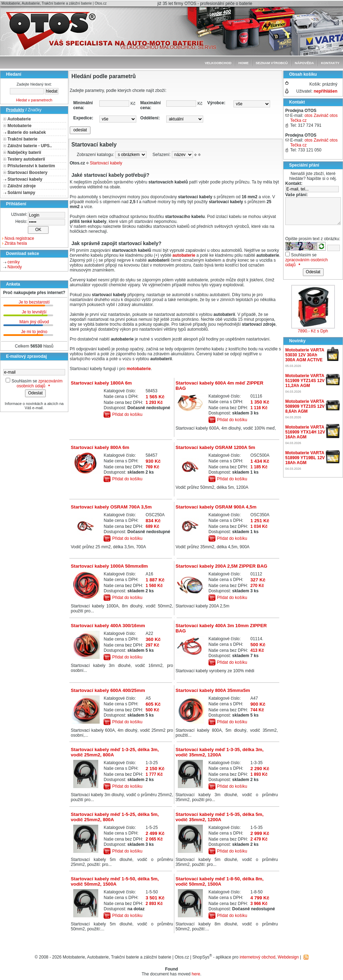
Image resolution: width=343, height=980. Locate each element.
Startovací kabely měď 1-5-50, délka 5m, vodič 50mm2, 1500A (115, 881)
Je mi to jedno (34, 332)
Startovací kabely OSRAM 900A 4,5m (216, 507)
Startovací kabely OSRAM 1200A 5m (215, 447)
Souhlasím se (24, 381)
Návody (15, 267)
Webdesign (288, 957)
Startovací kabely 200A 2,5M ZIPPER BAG (221, 566)
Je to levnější (34, 312)
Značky (35, 110)
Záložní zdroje (21, 186)
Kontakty (330, 63)
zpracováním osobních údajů (39, 383)
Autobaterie (19, 119)
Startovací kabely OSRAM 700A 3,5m (111, 507)
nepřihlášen (326, 91)
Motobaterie (19, 126)
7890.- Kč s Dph (313, 331)
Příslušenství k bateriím (31, 166)
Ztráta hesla (16, 243)
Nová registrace (19, 238)
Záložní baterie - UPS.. (30, 146)
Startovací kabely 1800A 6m (101, 383)
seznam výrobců (272, 63)
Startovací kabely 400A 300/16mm (108, 626)
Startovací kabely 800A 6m (100, 447)
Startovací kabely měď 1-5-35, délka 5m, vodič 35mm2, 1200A (219, 817)
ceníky (14, 262)
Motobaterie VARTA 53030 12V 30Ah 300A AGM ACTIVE (305, 355)
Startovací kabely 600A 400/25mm (108, 690)
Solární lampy (21, 193)
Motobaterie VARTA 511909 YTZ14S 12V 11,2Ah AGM (305, 381)
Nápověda (304, 63)
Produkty (15, 110)
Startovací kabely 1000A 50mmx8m (109, 566)
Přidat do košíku (127, 414)
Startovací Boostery (27, 173)
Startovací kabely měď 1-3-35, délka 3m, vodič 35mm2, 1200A (219, 752)
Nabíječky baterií (24, 152)
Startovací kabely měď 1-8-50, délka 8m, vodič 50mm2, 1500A (219, 881)
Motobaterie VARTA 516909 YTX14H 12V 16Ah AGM (305, 432)
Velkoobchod (218, 63)
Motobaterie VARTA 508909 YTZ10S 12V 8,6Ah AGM (305, 406)
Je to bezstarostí (34, 302)
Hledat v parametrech (34, 100)
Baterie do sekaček (27, 132)
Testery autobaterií (26, 159)
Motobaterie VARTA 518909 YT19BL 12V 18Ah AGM (305, 458)
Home (244, 63)
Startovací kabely (25, 179)
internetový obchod (258, 957)
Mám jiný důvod (34, 322)
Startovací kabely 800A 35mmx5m (213, 690)
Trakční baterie (22, 139)
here (196, 974)
